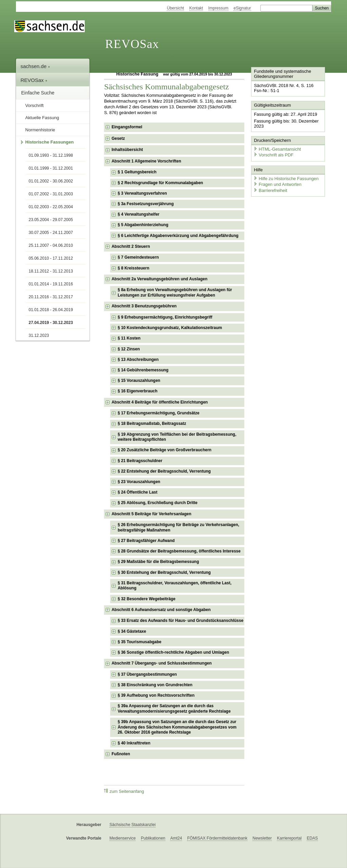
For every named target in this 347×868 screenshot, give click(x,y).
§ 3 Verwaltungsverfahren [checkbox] (142, 193)
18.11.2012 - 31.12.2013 (51, 271)
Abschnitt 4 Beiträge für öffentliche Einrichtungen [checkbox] (160, 402)
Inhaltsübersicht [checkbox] (127, 150)
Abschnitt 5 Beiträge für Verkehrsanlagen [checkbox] (151, 514)
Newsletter (262, 838)
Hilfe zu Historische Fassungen (286, 179)
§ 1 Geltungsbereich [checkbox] (137, 172)
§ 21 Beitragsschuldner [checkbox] (140, 461)
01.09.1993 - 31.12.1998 (51, 155)
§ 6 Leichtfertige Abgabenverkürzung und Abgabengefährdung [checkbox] (178, 236)
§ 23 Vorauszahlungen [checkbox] (139, 482)
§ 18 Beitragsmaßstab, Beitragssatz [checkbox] (152, 424)
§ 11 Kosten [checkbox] (129, 338)
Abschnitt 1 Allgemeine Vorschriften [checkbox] (146, 161)
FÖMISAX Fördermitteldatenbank (217, 838)
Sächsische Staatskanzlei (132, 825)
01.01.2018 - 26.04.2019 (51, 310)
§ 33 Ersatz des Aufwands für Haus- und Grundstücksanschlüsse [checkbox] (180, 621)
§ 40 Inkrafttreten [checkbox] (134, 743)
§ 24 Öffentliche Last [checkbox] (137, 492)
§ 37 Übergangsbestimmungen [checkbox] (147, 674)
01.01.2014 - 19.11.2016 (51, 284)
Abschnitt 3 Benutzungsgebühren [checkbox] (144, 306)
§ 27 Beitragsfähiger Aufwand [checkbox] (146, 541)
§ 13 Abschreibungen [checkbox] (138, 360)
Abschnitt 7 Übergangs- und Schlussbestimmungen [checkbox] (161, 663)
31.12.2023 (39, 335)
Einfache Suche (38, 93)
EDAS (312, 838)
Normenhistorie (40, 130)
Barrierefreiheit (270, 190)
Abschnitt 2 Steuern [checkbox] (131, 246)
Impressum (218, 8)
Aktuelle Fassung (42, 118)
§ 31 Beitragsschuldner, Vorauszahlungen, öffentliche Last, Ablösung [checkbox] (175, 586)
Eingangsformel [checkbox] (127, 127)
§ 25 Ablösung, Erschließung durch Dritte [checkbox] (158, 503)
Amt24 (176, 838)
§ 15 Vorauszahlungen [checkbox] (139, 381)
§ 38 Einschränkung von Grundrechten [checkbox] (155, 685)
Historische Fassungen (50, 142)
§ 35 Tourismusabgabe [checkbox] (139, 642)
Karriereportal (289, 838)
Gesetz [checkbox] (118, 138)
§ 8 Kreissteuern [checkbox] (133, 268)
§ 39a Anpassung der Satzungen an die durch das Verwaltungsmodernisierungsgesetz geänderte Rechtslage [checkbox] (174, 709)
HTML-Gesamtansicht (277, 149)
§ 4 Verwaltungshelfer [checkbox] (138, 214)
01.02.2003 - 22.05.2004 (51, 207)
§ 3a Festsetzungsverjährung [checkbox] (146, 204)
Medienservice (123, 838)
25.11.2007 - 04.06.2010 (51, 245)
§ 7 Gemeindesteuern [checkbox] (138, 257)
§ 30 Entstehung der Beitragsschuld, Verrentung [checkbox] (164, 572)
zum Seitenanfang (124, 791)
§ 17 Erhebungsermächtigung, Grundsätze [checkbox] (158, 413)
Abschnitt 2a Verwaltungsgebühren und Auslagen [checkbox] (159, 279)
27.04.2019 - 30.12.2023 (51, 323)
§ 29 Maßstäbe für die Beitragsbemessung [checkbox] (158, 562)
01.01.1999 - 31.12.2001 (51, 168)
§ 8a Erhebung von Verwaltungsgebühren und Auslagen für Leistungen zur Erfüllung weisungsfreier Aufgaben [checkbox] (175, 292)
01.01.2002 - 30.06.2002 (51, 181)
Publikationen (153, 838)
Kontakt (196, 8)
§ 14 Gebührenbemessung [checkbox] (143, 370)
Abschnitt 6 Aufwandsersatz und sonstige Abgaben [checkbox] (161, 610)
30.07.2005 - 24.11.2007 (51, 233)
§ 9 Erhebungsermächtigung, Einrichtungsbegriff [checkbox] (165, 317)
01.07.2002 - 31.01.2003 (51, 194)
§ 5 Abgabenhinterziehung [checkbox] (143, 225)
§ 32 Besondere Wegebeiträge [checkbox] (147, 599)
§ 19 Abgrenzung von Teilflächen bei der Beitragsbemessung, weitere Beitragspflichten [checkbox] (177, 437)
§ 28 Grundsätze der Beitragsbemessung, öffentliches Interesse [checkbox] (179, 551)
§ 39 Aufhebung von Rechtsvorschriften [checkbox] (156, 695)
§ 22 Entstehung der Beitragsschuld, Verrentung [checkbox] (164, 471)
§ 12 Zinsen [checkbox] (129, 349)
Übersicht (175, 8)
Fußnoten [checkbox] (121, 754)
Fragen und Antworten (278, 184)
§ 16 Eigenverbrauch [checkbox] (137, 391)
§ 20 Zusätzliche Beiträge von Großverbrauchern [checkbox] (165, 450)
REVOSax (132, 44)
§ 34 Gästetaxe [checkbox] (132, 631)
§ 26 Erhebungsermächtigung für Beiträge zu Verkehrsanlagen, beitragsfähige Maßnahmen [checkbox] (178, 527)
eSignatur (242, 8)
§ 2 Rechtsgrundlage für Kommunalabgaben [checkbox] (160, 183)
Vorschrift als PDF (273, 155)
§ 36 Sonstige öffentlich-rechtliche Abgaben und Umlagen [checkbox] (173, 652)
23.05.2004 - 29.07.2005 (51, 220)
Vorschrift (35, 105)
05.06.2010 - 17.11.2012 (51, 258)
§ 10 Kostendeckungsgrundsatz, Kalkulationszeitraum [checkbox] (170, 328)
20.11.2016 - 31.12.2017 (51, 297)
